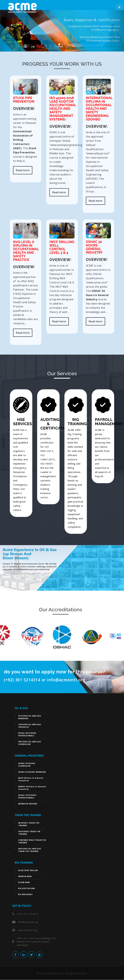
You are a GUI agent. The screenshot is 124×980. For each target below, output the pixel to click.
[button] (9, 31)
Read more (23, 170)
